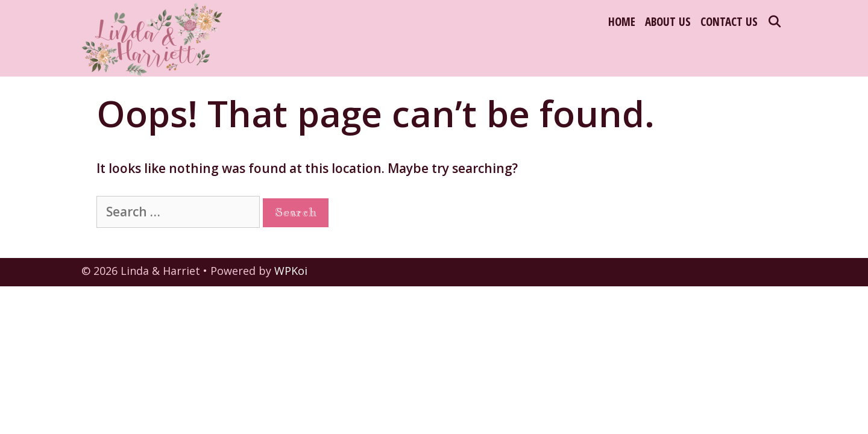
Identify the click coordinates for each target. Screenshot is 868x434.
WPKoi (291, 271)
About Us (668, 22)
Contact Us (729, 22)
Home (622, 22)
